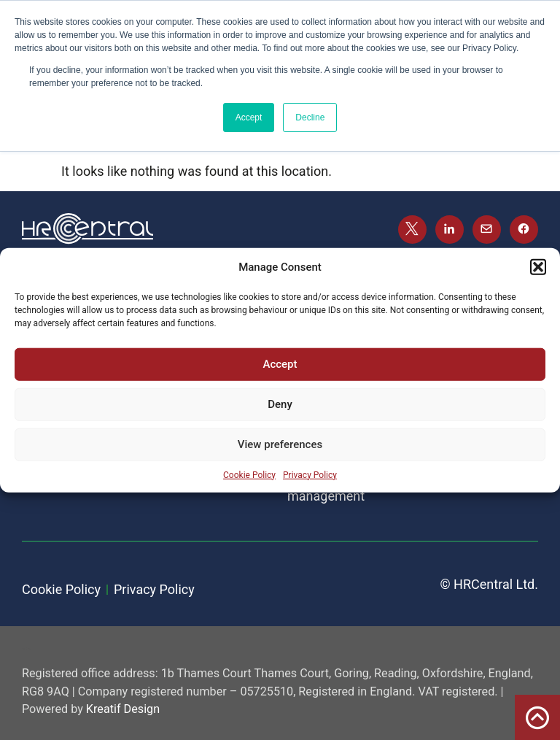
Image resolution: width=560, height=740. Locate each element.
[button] (538, 267)
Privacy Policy (310, 474)
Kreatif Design (123, 709)
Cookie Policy (249, 474)
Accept (280, 364)
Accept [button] (249, 117)
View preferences (280, 444)
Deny (280, 404)
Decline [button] (310, 117)
